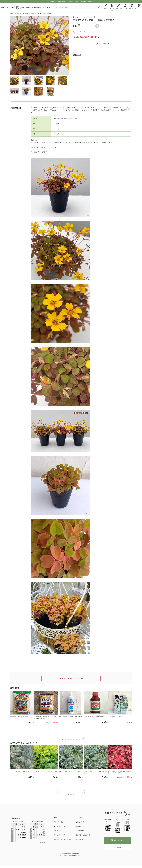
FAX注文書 (117, 847)
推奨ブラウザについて (83, 835)
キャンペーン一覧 (60, 826)
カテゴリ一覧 (58, 822)
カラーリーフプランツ (23, 14)
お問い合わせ (80, 831)
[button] (83, 737)
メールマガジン (81, 839)
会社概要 (78, 826)
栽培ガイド (57, 831)
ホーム (56, 818)
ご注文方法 (79, 818)
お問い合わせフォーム (117, 840)
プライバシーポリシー (61, 835)
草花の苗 (12, 14)
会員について (80, 822)
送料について (77, 55)
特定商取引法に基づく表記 (63, 839)
